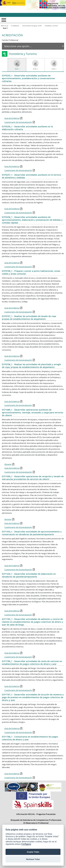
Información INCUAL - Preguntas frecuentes (36, 814)
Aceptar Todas (33, 852)
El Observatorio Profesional (36, 823)
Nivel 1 (17, 69)
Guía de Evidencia (12, 118)
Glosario (8, 464)
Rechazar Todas (33, 859)
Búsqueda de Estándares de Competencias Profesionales (36, 820)
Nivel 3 (54, 69)
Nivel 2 (35, 69)
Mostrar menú (3, 20)
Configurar (26, 844)
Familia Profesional (10, 40)
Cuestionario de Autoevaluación (18, 122)
